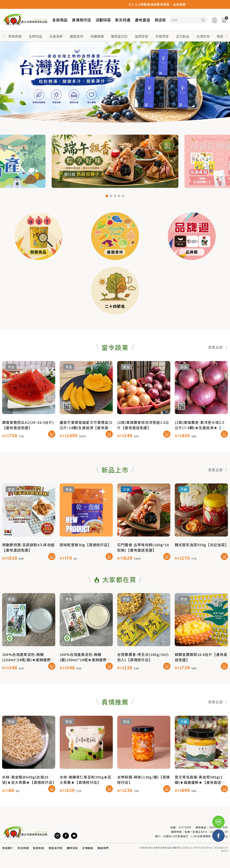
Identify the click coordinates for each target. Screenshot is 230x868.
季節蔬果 (15, 36)
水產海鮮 (56, 36)
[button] (226, 36)
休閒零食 (162, 36)
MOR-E (224, 851)
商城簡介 (8, 848)
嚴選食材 (76, 36)
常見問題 (23, 848)
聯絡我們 (103, 848)
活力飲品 (183, 36)
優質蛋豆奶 (119, 36)
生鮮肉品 (35, 36)
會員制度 (39, 848)
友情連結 (88, 848)
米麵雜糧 (97, 36)
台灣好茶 (203, 36)
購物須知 (72, 848)
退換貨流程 (56, 848)
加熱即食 (141, 36)
